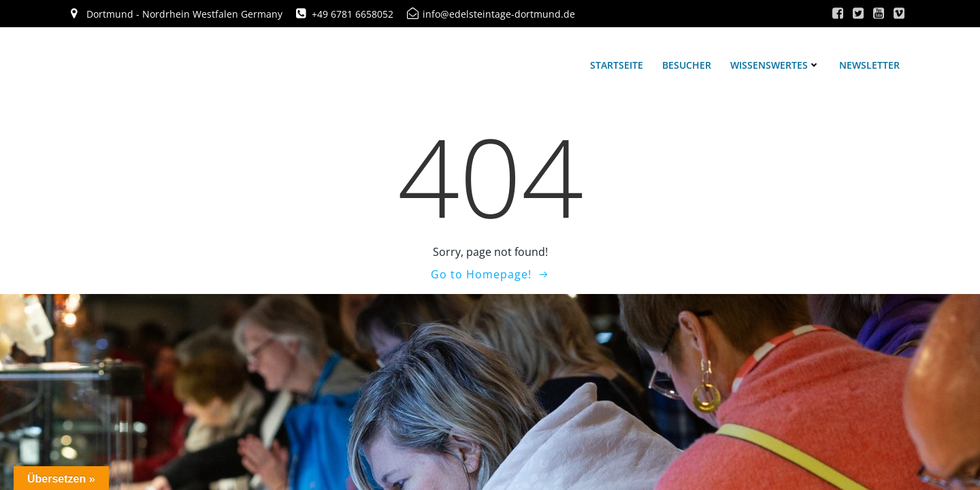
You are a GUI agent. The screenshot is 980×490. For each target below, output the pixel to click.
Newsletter (869, 65)
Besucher (687, 65)
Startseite (617, 65)
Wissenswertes (775, 65)
